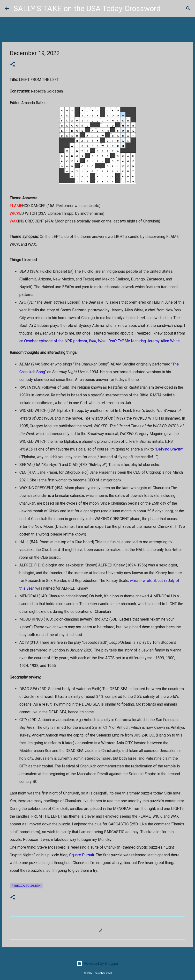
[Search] (167, 8)
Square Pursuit (82, 855)
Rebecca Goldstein (26, 886)
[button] (13, 65)
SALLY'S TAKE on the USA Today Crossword (87, 8)
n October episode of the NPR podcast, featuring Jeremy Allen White (101, 341)
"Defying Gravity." (169, 449)
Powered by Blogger (97, 963)
